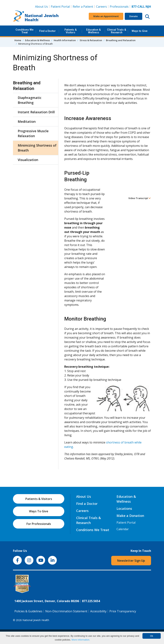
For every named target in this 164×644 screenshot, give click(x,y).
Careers (101, 7)
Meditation (27, 121)
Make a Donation (130, 516)
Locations (124, 508)
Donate (134, 16)
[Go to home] (36, 16)
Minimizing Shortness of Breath (37, 148)
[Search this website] (147, 16)
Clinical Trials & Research (117, 31)
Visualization (28, 160)
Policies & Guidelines (28, 611)
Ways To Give (39, 511)
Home (18, 40)
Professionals (119, 7)
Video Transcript (140, 198)
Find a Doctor (47, 31)
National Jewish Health (36, 620)
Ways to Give (140, 31)
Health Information (65, 40)
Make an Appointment (106, 16)
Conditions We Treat (24, 31)
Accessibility (98, 611)
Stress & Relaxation (91, 40)
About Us (41, 7)
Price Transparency (123, 611)
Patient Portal (60, 7)
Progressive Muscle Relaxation (33, 133)
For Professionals (39, 524)
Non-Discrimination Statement (66, 611)
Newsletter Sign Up (131, 561)
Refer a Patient (83, 7)
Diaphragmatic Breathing (30, 100)
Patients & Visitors (71, 31)
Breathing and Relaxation (121, 40)
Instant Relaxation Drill (36, 112)
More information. (81, 640)
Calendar (123, 529)
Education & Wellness (94, 31)
